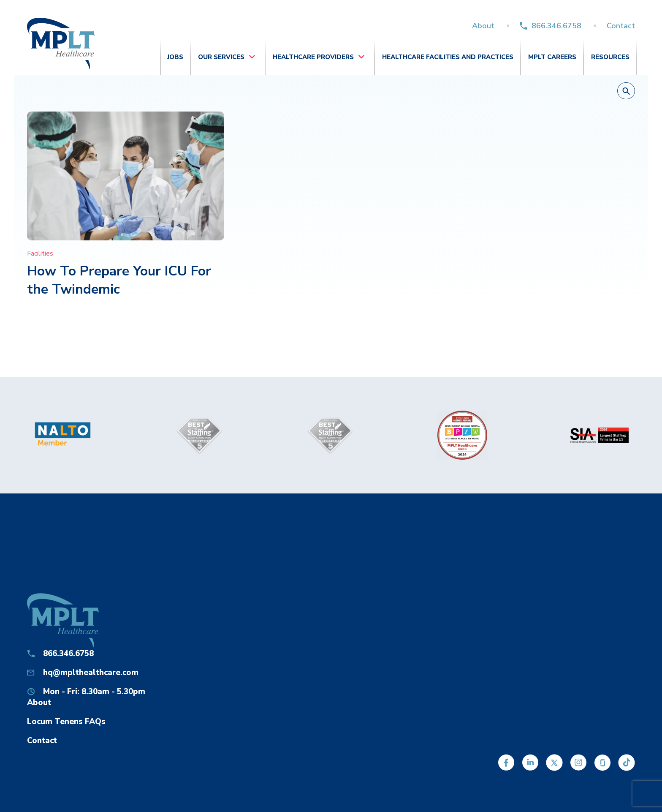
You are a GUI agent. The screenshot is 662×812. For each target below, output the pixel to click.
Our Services (221, 57)
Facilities (40, 253)
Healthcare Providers (313, 57)
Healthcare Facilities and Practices (448, 57)
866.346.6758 (556, 26)
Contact (621, 26)
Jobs (175, 57)
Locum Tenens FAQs (66, 722)
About (483, 26)
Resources (610, 57)
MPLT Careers (552, 57)
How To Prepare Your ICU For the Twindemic (119, 280)
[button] (626, 91)
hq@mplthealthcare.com (91, 673)
